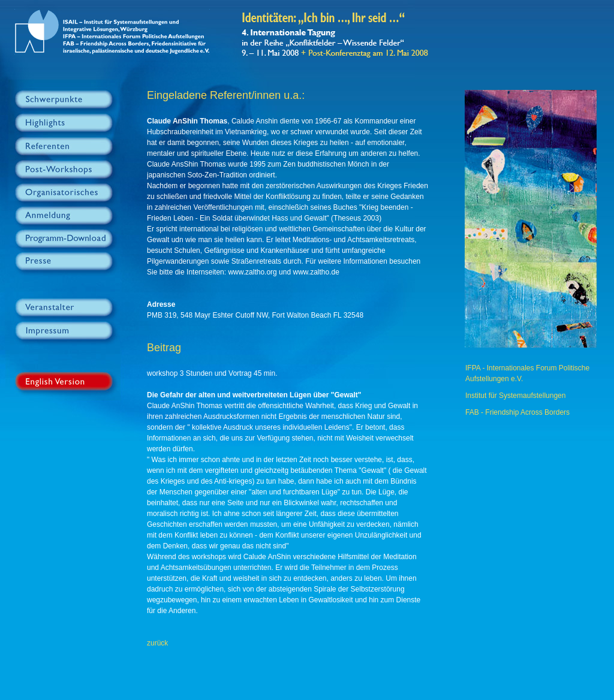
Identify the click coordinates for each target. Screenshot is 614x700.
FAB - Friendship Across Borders (517, 412)
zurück (157, 643)
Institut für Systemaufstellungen (515, 396)
